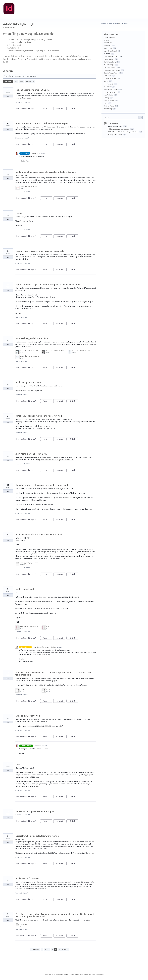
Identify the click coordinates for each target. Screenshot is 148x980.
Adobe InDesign (49, 975)
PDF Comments (109, 84)
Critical (74, 109)
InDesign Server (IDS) (110, 78)
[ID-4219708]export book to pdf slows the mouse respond (42, 123)
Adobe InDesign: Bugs (115, 126)
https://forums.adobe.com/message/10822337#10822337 (56, 460)
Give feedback (113, 123)
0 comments (19, 192)
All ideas (106, 40)
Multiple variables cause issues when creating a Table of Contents (46, 172)
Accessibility (108, 45)
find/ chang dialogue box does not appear (35, 811)
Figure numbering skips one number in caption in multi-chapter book (48, 284)
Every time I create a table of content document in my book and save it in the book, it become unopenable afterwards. (55, 915)
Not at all (48, 109)
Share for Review (109, 100)
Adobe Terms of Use (85, 975)
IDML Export (108, 76)
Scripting (106, 98)
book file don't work (25, 589)
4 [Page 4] (52, 950)
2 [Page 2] (45, 950)
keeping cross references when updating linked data (40, 251)
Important (60, 109)
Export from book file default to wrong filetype (37, 836)
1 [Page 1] (42, 950)
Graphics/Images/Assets (111, 73)
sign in (120, 23)
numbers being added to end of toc (32, 338)
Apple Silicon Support (110, 51)
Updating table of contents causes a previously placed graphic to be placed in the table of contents (53, 674)
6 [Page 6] (59, 950)
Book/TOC (27, 102)
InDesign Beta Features (115, 135)
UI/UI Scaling (108, 109)
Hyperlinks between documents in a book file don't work (42, 485)
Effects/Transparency (110, 67)
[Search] (141, 118)
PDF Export (107, 87)
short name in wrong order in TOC (31, 454)
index (18, 764)
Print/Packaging (109, 95)
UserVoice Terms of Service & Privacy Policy (66, 975)
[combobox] (122, 118)
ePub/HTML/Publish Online (112, 70)
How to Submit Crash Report (76, 56)
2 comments (19, 102)
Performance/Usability (111, 89)
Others (106, 81)
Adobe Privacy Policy (98, 975)
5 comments (19, 568)
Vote (8, 96)
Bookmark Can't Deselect (27, 878)
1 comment (19, 317)
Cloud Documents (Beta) (111, 56)
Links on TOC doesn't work (28, 716)
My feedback (30, 81)
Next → (65, 950)
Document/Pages (109, 65)
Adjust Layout (108, 48)
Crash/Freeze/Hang (110, 62)
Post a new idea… (109, 37)
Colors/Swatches (109, 59)
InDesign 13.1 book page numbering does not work (39, 416)
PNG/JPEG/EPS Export (110, 92)
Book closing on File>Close (28, 382)
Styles (106, 103)
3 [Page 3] (49, 950)
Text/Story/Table (109, 106)
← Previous (35, 950)
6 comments (19, 513)
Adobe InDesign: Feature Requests (119, 129)
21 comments (19, 138)
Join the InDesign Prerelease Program (18, 59)
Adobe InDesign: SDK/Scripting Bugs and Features (123, 132)
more (19, 313)
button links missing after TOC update (33, 90)
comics (19, 213)
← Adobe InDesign (9, 27)
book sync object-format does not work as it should (39, 534)
